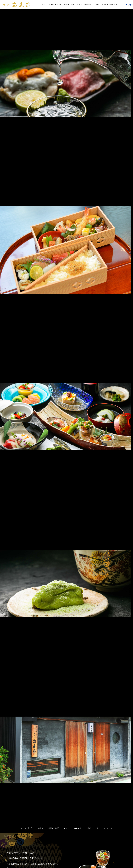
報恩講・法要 (69, 4)
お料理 (96, 4)
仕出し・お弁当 (55, 4)
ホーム (44, 4)
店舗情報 (88, 4)
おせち (79, 4)
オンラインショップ (109, 4)
